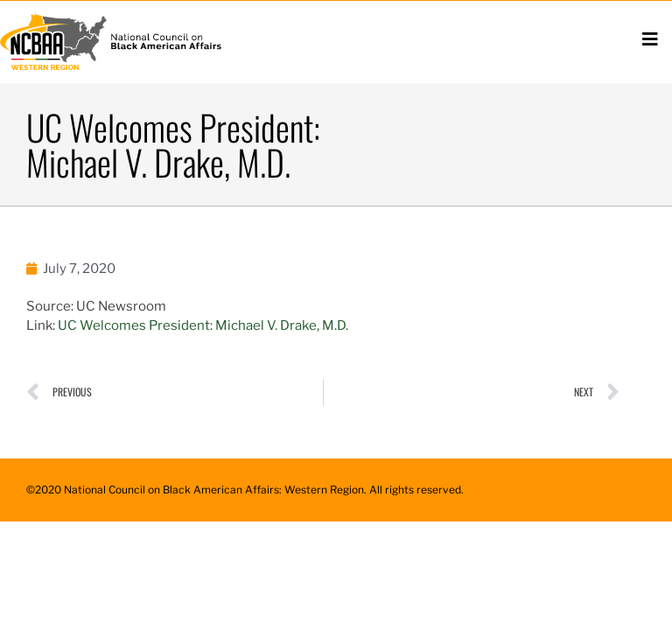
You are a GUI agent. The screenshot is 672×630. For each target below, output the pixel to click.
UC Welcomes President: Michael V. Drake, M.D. (203, 325)
